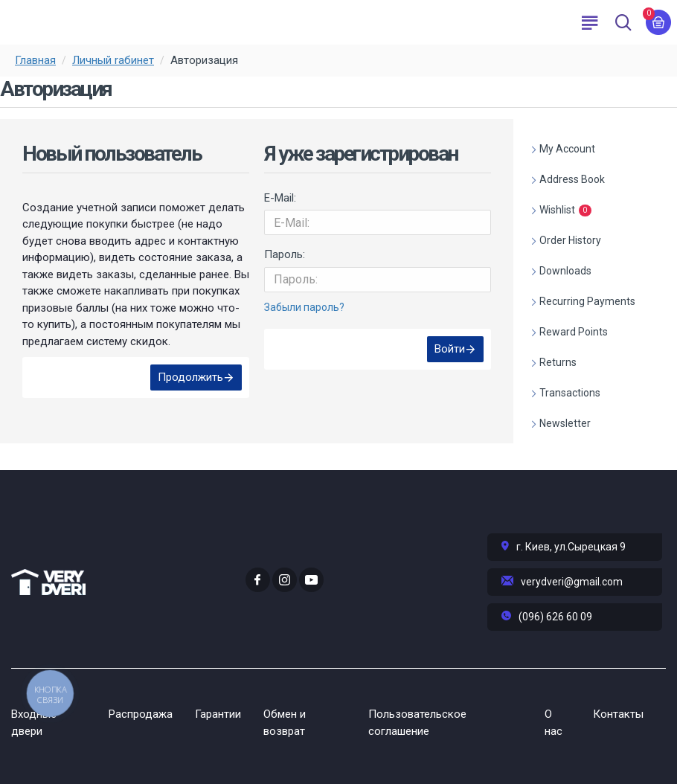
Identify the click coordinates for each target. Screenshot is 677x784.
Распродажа (141, 714)
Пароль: (285, 254)
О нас (554, 723)
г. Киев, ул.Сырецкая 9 (571, 547)
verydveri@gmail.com (572, 582)
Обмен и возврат (285, 723)
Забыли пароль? (304, 307)
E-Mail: (280, 198)
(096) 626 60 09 (555, 617)
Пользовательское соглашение (417, 723)
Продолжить (190, 377)
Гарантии (218, 714)
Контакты (618, 714)
